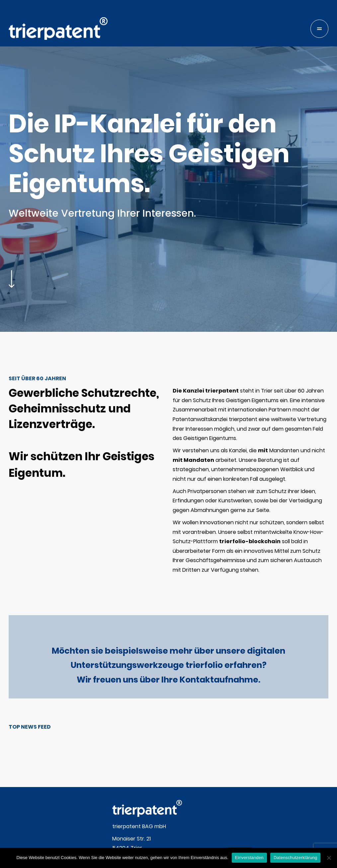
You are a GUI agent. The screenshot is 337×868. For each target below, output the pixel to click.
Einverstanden (249, 858)
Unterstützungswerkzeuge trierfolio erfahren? (169, 665)
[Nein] (329, 858)
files (303, 134)
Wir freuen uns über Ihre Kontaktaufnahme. (168, 680)
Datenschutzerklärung (295, 858)
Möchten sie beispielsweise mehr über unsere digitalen (168, 651)
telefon (307, 68)
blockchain (313, 101)
